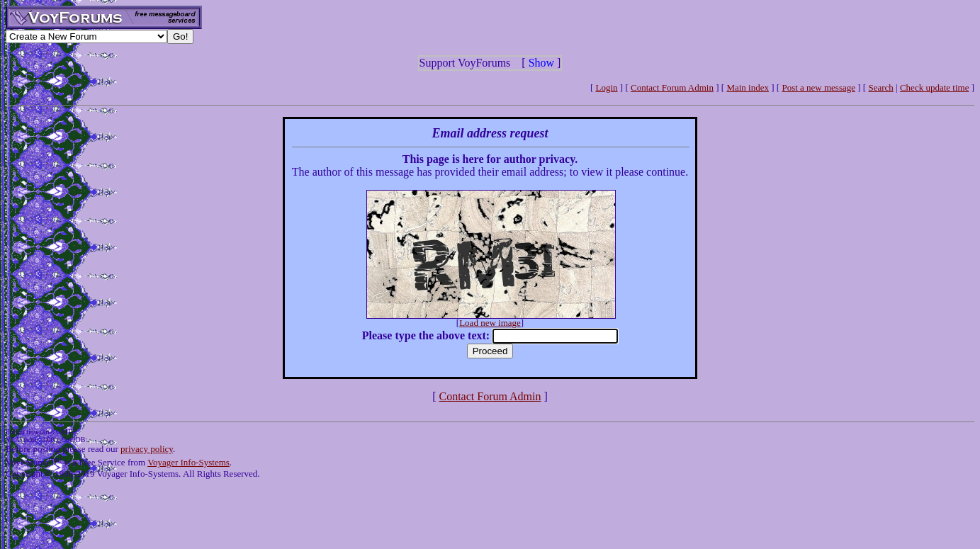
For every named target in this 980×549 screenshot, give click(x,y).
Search (880, 87)
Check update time (934, 87)
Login (607, 87)
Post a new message (818, 87)
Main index (748, 87)
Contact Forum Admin (672, 87)
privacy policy (147, 449)
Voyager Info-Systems (188, 462)
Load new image (490, 323)
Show (541, 63)
